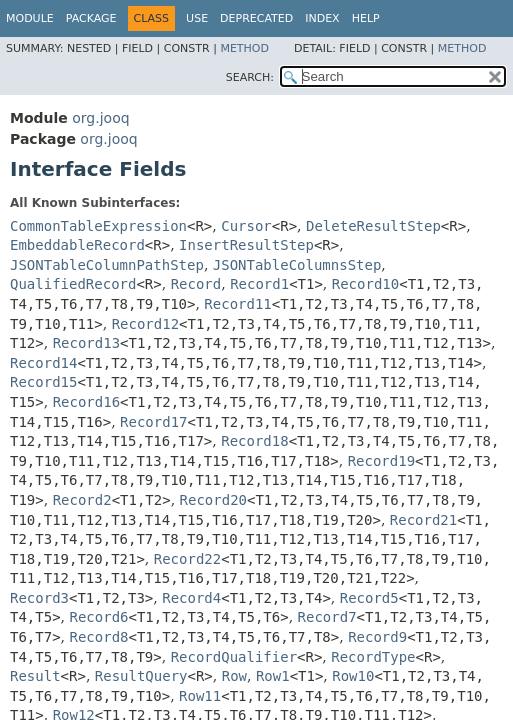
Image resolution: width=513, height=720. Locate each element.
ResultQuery (141, 676)
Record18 (254, 441)
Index (322, 18)
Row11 (200, 696)
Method (244, 48)
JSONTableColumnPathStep (107, 265)
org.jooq (100, 118)
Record (196, 284)
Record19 (381, 461)
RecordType (373, 657)
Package (91, 18)
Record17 (153, 422)
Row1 (273, 676)
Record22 (187, 559)
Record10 (365, 284)
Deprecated (256, 18)
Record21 (423, 520)
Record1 (259, 284)
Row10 (353, 676)
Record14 (43, 363)
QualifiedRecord (73, 284)
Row (234, 676)
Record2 (82, 500)
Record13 (86, 343)
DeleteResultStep (373, 226)
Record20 (213, 500)
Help (366, 18)
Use (197, 18)
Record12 (145, 324)
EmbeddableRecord (77, 245)
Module (30, 18)
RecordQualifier (234, 657)
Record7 (327, 617)
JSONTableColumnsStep (297, 265)
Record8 (98, 637)
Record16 (86, 402)
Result (35, 676)
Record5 (369, 598)
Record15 (43, 382)
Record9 (377, 637)
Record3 (39, 598)
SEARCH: (250, 77)
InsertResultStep (246, 245)
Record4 (191, 598)
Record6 (98, 617)
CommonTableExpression (98, 226)
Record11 (237, 304)
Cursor (246, 226)
